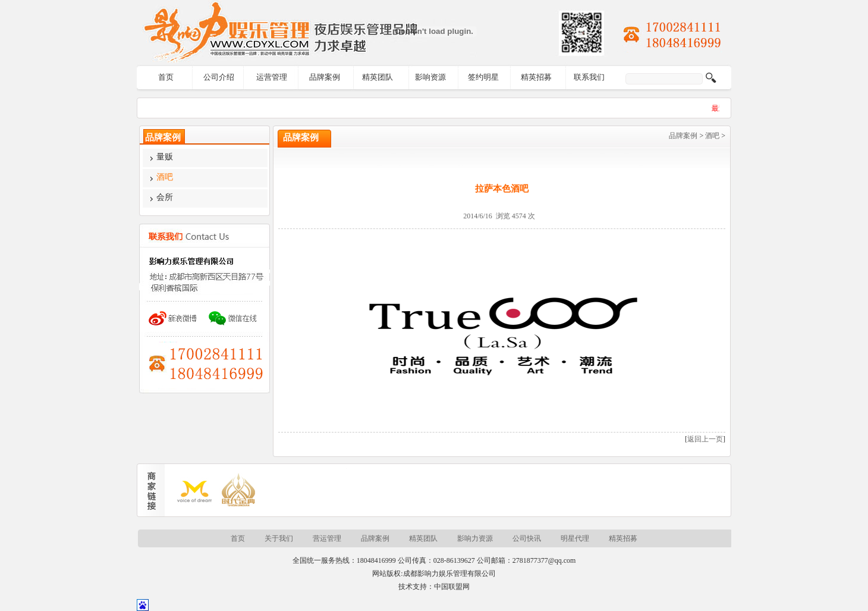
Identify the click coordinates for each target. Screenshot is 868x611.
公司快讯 (527, 538)
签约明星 (483, 77)
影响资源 (430, 77)
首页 (166, 77)
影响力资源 (475, 538)
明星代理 (575, 538)
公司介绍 (219, 77)
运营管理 (272, 77)
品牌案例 (325, 77)
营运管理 (327, 538)
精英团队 (378, 77)
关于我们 (279, 538)
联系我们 (589, 77)
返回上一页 (705, 439)
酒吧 (712, 136)
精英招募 (536, 77)
